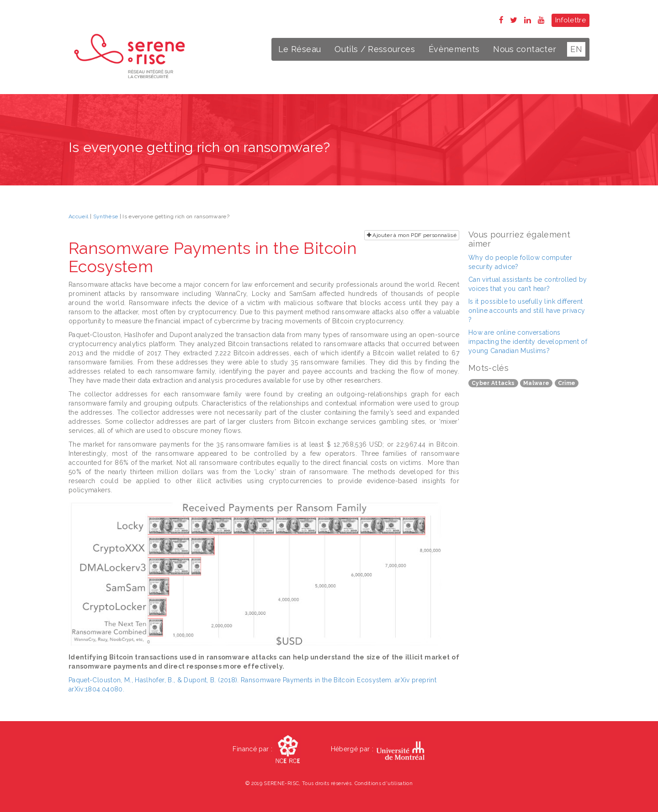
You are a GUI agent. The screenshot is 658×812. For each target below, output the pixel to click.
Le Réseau (300, 49)
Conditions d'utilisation (384, 783)
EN (576, 49)
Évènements (454, 49)
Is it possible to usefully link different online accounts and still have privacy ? (527, 311)
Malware (536, 383)
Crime (567, 383)
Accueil (78, 216)
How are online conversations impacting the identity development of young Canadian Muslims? (528, 342)
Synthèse (106, 216)
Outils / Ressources (375, 49)
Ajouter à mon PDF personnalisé (412, 235)
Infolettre (571, 20)
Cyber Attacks (493, 383)
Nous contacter (525, 49)
